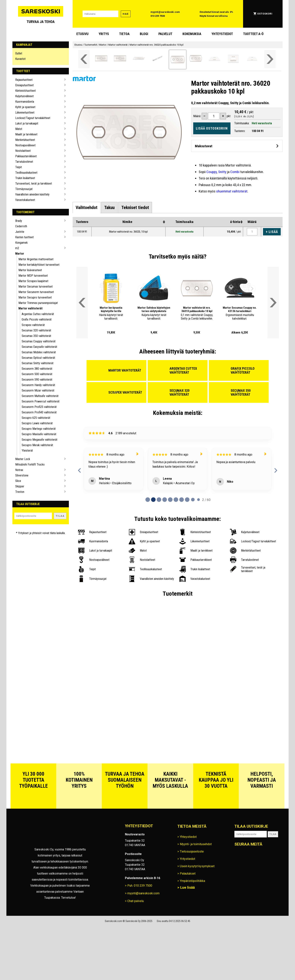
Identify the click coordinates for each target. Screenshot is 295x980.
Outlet (19, 53)
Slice (18, 481)
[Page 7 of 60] (187, 500)
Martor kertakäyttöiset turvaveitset (39, 265)
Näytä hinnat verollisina (214, 16)
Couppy (212, 172)
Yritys (104, 34)
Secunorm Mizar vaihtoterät (38, 390)
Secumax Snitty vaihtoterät (38, 363)
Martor (20, 254)
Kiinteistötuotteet (25, 91)
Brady (19, 221)
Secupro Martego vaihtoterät (39, 429)
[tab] (87, 208)
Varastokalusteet (25, 200)
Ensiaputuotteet (24, 85)
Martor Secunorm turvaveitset (36, 292)
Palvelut (165, 34)
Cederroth (21, 226)
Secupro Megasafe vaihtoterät (40, 440)
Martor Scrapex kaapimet (33, 281)
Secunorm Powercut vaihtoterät (41, 401)
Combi (235, 172)
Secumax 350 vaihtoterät (36, 336)
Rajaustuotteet (24, 80)
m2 (17, 248)
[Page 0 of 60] (148, 500)
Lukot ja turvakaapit (27, 123)
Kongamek (21, 243)
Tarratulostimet (24, 162)
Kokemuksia (192, 34)
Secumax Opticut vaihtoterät (38, 358)
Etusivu (82, 34)
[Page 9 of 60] (198, 500)
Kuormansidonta (25, 102)
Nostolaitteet (23, 151)
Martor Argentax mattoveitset (36, 259)
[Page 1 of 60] (153, 500)
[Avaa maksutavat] (237, 146)
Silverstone (22, 475)
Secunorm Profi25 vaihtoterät (39, 407)
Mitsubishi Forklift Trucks (30, 464)
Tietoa (124, 34)
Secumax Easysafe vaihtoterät (39, 347)
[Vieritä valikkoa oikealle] (270, 59)
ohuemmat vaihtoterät (232, 191)
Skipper (20, 486)
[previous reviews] (79, 470)
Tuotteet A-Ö (253, 34)
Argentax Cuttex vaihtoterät (38, 314)
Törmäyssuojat (24, 189)
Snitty (222, 172)
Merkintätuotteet (25, 140)
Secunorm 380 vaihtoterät (37, 369)
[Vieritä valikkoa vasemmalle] (84, 59)
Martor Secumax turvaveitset (36, 287)
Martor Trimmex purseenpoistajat (38, 303)
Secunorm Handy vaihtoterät (38, 385)
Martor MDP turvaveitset (33, 276)
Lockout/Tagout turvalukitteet (33, 118)
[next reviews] (276, 470)
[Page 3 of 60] (165, 500)
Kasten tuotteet (24, 237)
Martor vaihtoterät (30, 308)
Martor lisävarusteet (30, 270)
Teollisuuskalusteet (26, 173)
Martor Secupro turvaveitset (35, 297)
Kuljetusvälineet (24, 96)
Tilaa (60, 516)
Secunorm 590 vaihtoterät (37, 380)
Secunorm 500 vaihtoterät (37, 374)
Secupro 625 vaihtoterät (36, 418)
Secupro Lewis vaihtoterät (37, 423)
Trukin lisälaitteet (25, 178)
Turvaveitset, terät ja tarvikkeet (34, 184)
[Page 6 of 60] (182, 500)
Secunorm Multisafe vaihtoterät (40, 396)
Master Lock (23, 459)
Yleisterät (27, 451)
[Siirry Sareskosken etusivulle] (41, 14)
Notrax (19, 470)
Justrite (20, 232)
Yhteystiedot (222, 34)
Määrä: (197, 116)
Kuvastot (20, 59)
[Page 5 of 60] (176, 500)
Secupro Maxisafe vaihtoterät (39, 434)
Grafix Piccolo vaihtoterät (37, 319)
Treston (20, 492)
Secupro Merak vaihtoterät (37, 445)
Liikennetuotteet (25, 113)
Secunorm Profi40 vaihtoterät (39, 412)
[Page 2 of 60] (159, 500)
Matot (19, 129)
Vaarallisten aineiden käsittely (32, 194)
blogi (144, 34)
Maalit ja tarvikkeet (26, 134)
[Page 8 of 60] (193, 500)
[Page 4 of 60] (170, 500)
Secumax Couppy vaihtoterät (39, 341)
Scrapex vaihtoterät (33, 325)
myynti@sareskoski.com (165, 12)
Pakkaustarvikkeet (26, 156)
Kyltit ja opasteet (25, 107)
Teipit (19, 167)
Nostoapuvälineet (25, 145)
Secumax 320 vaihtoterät (36, 330)
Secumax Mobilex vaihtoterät (39, 352)
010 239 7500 (158, 16)
